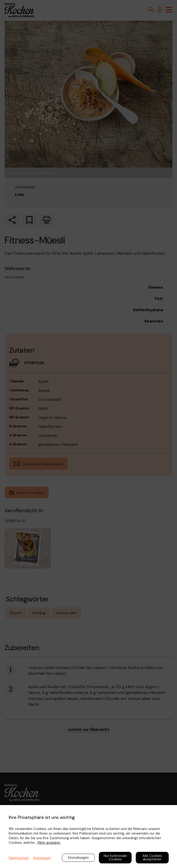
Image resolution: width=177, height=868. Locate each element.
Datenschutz (19, 858)
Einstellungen (78, 858)
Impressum (42, 858)
